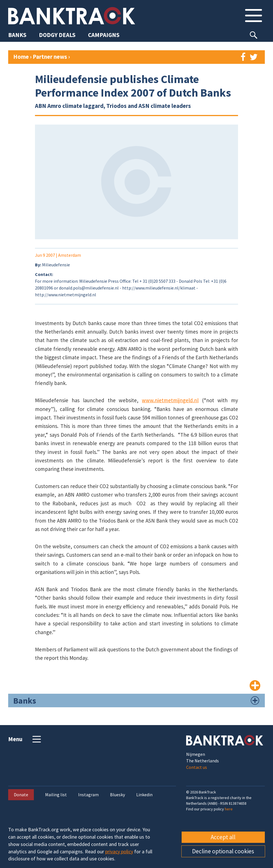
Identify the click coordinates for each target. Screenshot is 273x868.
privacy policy (119, 851)
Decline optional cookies (223, 851)
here (229, 809)
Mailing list (56, 795)
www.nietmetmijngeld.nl (170, 400)
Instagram (88, 795)
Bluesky (117, 795)
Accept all (223, 837)
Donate (21, 795)
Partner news (50, 57)
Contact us (197, 767)
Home (21, 57)
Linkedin (144, 795)
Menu (25, 739)
